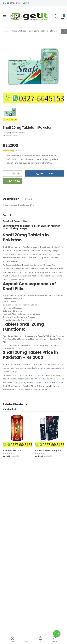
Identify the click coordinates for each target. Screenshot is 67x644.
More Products (10, 409)
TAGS (29, 199)
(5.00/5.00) (20, 151)
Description (11, 199)
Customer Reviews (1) (18, 205)
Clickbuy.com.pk (56, 382)
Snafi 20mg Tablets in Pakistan (38, 375)
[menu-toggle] (4, 17)
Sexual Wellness (19, 132)
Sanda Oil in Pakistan (12, 450)
